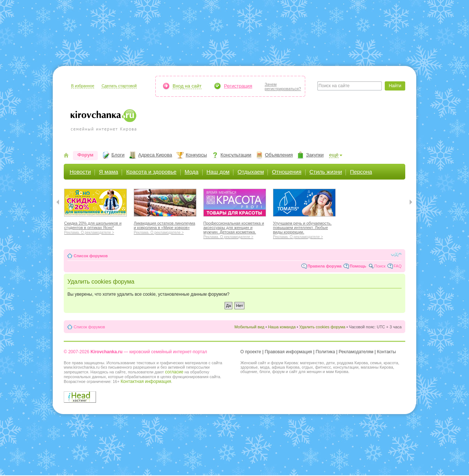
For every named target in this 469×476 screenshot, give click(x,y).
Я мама (108, 172)
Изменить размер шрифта (396, 254)
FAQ (398, 266)
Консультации (236, 155)
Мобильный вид (250, 327)
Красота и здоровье (151, 172)
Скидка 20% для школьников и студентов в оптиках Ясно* (95, 227)
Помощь (358, 266)
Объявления (279, 155)
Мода (192, 172)
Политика (325, 352)
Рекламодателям (356, 352)
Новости (80, 172)
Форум (85, 155)
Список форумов (91, 256)
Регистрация (238, 86)
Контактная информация (146, 381)
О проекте (251, 352)
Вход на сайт (187, 86)
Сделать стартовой (119, 86)
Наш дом (218, 172)
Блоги (118, 155)
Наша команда (282, 327)
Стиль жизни (326, 172)
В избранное (83, 86)
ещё (334, 155)
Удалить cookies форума (322, 327)
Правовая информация (288, 352)
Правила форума (324, 266)
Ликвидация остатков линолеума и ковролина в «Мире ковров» (165, 227)
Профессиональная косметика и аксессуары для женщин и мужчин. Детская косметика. (235, 229)
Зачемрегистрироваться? (283, 86)
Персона (361, 172)
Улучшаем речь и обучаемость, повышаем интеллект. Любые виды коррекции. (304, 229)
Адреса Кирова (155, 155)
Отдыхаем (251, 172)
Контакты (387, 352)
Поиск (380, 266)
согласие (174, 372)
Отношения (287, 172)
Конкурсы (196, 155)
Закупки (315, 155)
